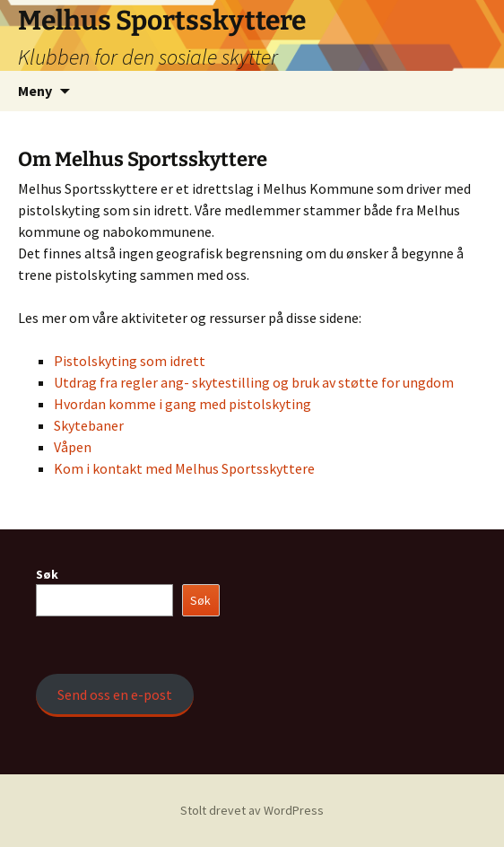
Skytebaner (89, 425)
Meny (35, 91)
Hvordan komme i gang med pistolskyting (182, 404)
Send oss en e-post (115, 694)
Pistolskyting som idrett (130, 361)
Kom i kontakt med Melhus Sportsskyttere (184, 468)
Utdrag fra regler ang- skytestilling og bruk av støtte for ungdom (254, 382)
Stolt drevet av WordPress (252, 810)
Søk (47, 574)
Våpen (73, 447)
